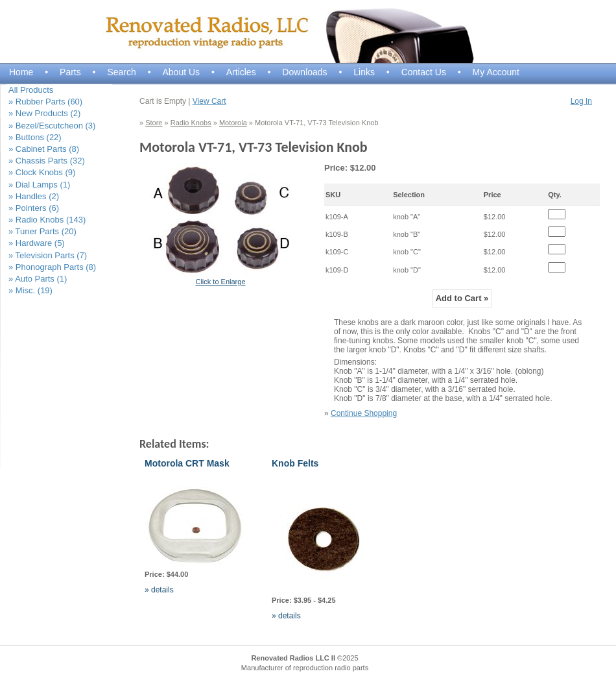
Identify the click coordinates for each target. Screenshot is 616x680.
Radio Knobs (191, 123)
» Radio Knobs (47, 220)
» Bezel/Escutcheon (52, 126)
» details (159, 590)
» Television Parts (48, 255)
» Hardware (37, 243)
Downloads (304, 72)
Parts (70, 72)
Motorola (233, 123)
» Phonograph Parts (52, 267)
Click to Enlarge (220, 282)
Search (121, 72)
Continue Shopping (364, 413)
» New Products (44, 113)
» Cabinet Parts (44, 149)
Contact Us (424, 72)
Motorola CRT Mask (187, 463)
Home (21, 72)
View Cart (209, 101)
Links (364, 72)
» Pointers (34, 208)
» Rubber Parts (45, 102)
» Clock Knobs (42, 172)
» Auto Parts (38, 279)
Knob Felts (295, 463)
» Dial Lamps (39, 185)
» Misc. (30, 290)
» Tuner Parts (42, 231)
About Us (181, 72)
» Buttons (35, 137)
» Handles (34, 196)
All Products (31, 90)
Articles (241, 72)
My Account (496, 72)
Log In (581, 101)
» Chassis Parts (47, 161)
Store (154, 123)
